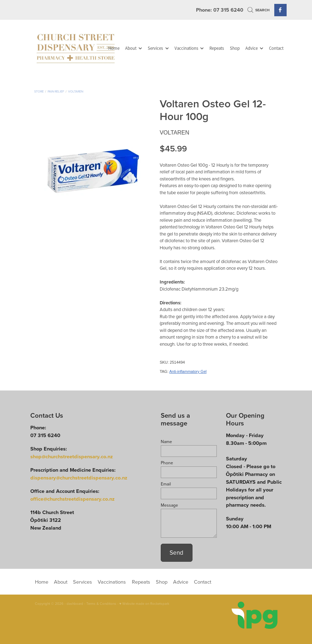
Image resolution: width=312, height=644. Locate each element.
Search (259, 10)
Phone (167, 463)
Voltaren (76, 91)
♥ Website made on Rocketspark (145, 603)
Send (176, 553)
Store (39, 91)
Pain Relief (56, 91)
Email (166, 484)
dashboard (75, 603)
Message (169, 505)
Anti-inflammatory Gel (188, 371)
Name (166, 442)
